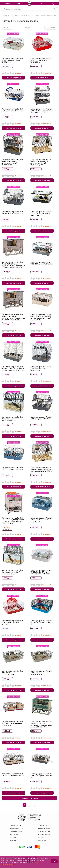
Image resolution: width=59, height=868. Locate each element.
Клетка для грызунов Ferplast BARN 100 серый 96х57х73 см (12, 213)
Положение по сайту (16, 831)
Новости (40, 838)
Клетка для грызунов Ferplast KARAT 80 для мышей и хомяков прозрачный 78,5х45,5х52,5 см (42, 469)
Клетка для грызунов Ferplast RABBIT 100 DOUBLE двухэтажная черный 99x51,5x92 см (12, 162)
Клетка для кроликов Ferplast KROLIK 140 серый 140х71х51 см (13, 775)
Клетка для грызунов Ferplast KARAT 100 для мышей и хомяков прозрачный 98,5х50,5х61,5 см (41, 162)
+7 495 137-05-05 (34, 815)
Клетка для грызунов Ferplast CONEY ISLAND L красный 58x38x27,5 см (41, 60)
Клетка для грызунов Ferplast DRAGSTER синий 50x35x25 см (13, 110)
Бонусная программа (44, 828)
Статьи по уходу (43, 825)
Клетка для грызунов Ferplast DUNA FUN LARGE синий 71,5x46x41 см (41, 520)
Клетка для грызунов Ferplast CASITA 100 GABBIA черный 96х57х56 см (41, 213)
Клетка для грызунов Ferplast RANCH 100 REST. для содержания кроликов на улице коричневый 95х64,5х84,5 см (13, 265)
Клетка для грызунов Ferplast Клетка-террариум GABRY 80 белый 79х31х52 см (12, 419)
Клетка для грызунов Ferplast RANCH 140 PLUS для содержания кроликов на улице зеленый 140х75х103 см (42, 724)
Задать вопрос (42, 841)
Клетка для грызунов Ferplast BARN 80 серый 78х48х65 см (41, 418)
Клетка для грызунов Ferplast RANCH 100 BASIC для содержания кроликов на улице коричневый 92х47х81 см (13, 317)
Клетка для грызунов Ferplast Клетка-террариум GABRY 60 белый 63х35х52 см (12, 572)
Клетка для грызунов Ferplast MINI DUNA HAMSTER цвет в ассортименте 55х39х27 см (41, 572)
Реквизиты (13, 838)
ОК (54, 861)
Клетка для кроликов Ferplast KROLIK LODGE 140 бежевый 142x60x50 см (12, 723)
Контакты (13, 841)
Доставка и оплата (15, 825)
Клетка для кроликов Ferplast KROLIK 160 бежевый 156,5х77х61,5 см (12, 673)
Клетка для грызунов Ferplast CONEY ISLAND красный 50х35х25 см (12, 622)
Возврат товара (15, 834)
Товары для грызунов (22, 16)
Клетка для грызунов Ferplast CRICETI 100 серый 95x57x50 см (41, 263)
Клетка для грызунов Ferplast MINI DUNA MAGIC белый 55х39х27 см (12, 60)
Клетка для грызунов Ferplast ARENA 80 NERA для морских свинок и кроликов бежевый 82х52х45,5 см (41, 317)
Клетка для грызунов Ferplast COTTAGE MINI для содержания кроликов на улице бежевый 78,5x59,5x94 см (13, 521)
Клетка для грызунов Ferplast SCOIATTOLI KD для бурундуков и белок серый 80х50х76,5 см (13, 368)
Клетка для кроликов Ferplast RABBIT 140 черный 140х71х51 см (41, 776)
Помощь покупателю (44, 831)
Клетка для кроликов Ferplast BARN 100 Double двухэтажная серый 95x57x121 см (41, 111)
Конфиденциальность (16, 828)
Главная (6, 16)
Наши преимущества (44, 834)
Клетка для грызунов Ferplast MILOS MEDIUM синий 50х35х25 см (42, 622)
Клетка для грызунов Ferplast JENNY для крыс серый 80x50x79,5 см (41, 368)
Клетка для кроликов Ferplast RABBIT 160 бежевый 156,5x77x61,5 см (41, 673)
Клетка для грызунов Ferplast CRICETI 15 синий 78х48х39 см (12, 468)
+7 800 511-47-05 (34, 818)
